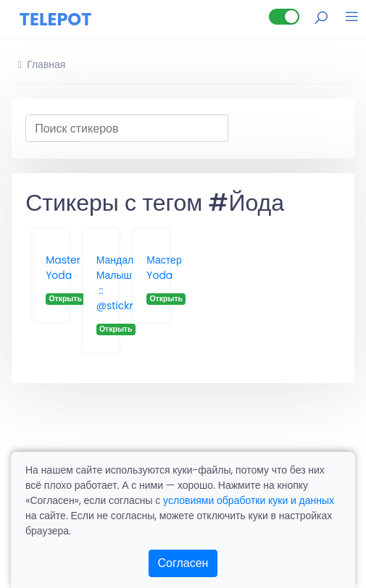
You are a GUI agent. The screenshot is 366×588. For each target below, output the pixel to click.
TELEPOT (56, 19)
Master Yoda (63, 268)
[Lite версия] (284, 17)
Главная (42, 64)
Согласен (183, 563)
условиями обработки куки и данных (249, 500)
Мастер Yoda (164, 268)
